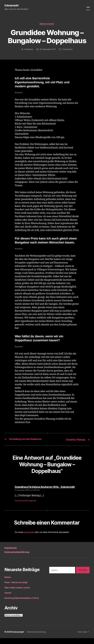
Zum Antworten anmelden (25, 507)
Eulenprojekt (12, 6)
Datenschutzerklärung (18, 558)
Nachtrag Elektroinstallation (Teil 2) (21, 604)
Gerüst (8, 599)
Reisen (8, 583)
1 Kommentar (68, 50)
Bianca (30, 50)
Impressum (11, 554)
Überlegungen (47, 24)
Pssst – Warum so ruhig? (16, 588)
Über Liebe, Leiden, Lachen (17, 593)
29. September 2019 (48, 50)
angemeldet (29, 538)
